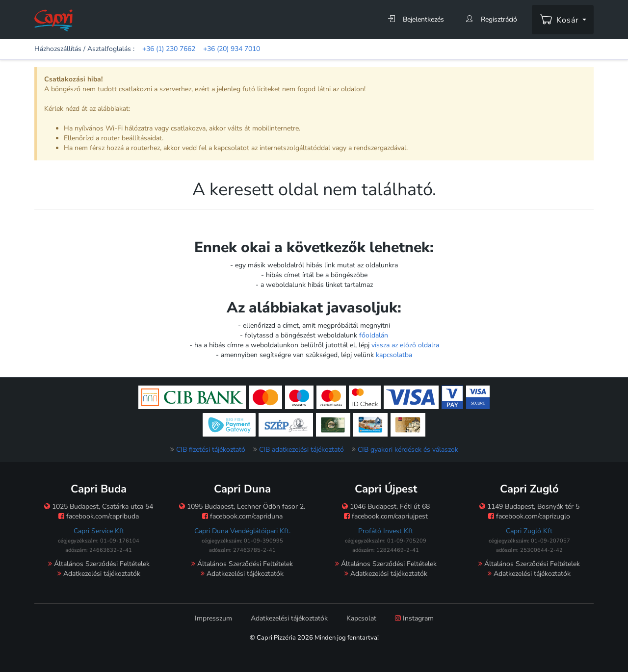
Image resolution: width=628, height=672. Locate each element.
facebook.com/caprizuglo (529, 516)
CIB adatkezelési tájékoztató (301, 450)
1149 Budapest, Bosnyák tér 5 (529, 506)
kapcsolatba (394, 355)
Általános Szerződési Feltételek (99, 564)
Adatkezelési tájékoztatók (99, 574)
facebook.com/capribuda (99, 516)
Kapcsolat (361, 618)
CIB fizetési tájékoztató (211, 450)
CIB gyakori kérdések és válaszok (408, 450)
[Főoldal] (53, 20)
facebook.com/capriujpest (386, 516)
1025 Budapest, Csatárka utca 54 (99, 506)
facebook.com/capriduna (242, 516)
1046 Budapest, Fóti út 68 (386, 506)
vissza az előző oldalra (405, 345)
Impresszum (213, 618)
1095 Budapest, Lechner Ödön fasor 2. (242, 506)
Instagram (414, 618)
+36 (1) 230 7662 (169, 49)
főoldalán (374, 335)
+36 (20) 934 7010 (232, 49)
